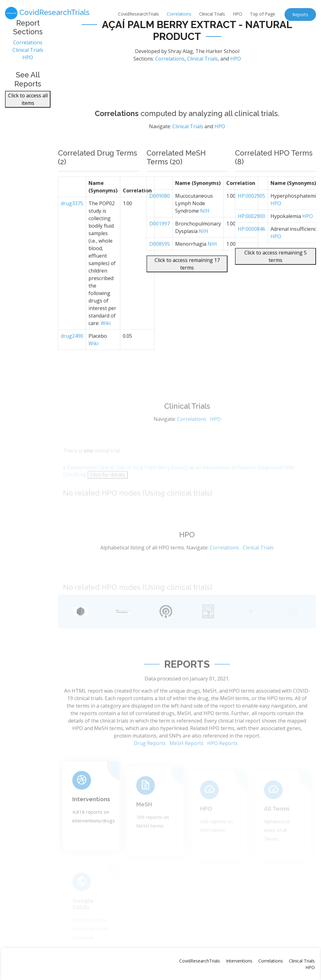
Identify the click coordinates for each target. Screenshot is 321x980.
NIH (205, 227)
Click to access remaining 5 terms (275, 272)
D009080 (160, 212)
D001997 (160, 239)
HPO (237, 14)
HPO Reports (223, 760)
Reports (300, 15)
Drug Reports (150, 760)
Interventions (91, 813)
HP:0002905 (252, 212)
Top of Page (263, 14)
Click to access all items (28, 103)
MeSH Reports (187, 760)
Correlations (179, 14)
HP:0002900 (252, 232)
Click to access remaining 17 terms (187, 280)
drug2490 (72, 352)
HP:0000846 (252, 245)
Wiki (106, 339)
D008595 (160, 260)
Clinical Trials (212, 14)
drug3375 (72, 219)
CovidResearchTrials (139, 14)
